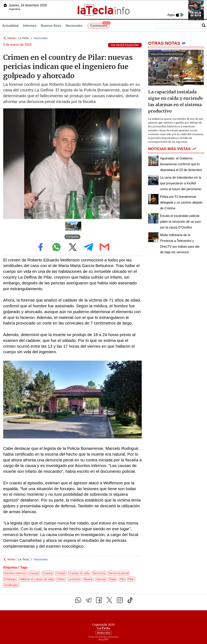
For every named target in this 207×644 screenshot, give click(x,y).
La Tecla (23, 38)
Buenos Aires (51, 26)
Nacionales (74, 26)
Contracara (100, 25)
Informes (30, 26)
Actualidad (10, 26)
